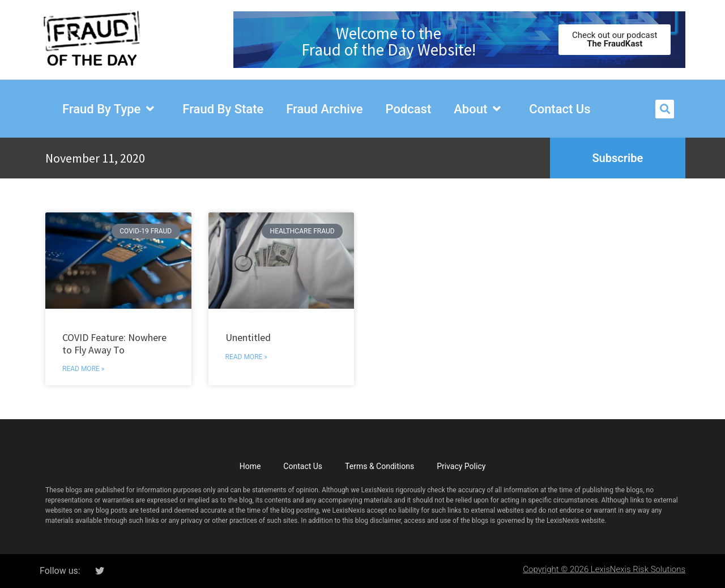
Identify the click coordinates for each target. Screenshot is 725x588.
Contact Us (303, 466)
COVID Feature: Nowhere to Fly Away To (114, 344)
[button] (665, 109)
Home (250, 466)
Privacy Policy (461, 466)
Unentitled (248, 337)
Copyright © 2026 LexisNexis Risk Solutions (604, 569)
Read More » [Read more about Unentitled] (246, 357)
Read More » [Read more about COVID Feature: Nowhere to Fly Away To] (83, 369)
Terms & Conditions (379, 466)
